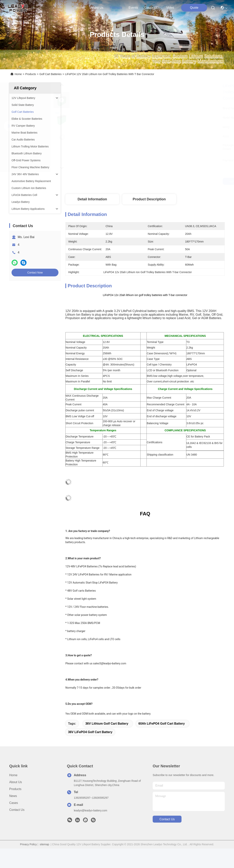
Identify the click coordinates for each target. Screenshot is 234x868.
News (13, 796)
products (116, 8)
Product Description (149, 199)
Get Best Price (178, 181)
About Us (16, 782)
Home (80, 8)
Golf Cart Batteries (50, 74)
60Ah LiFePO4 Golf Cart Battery (162, 724)
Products (31, 74)
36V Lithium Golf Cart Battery (107, 724)
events (133, 8)
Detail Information (92, 199)
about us (97, 8)
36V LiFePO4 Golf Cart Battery (90, 732)
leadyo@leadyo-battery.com (90, 810)
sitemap (45, 844)
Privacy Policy (28, 844)
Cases (14, 803)
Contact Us (17, 810)
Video (170, 8)
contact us (152, 8)
